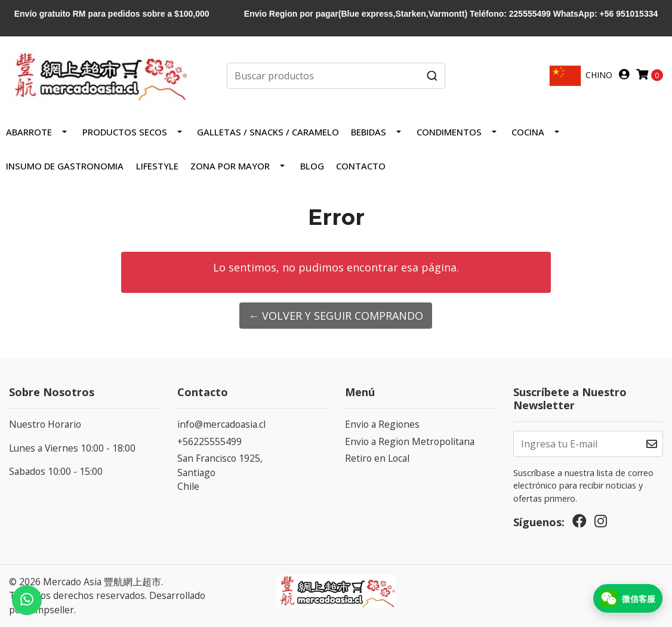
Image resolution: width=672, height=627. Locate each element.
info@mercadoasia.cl (221, 424)
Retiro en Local (377, 458)
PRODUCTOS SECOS (125, 132)
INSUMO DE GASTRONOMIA (65, 166)
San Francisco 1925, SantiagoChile (220, 472)
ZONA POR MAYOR (230, 166)
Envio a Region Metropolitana (410, 441)
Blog (312, 166)
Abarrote (29, 132)
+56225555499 (209, 441)
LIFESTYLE (157, 166)
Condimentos (449, 132)
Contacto (361, 166)
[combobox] (336, 76)
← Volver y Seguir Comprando (336, 316)
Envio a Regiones (382, 424)
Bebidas (369, 132)
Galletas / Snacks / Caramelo (268, 132)
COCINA (528, 132)
